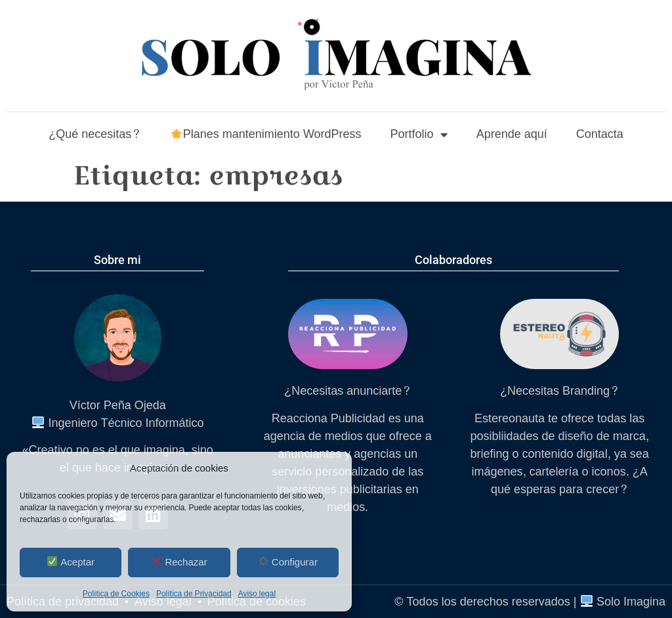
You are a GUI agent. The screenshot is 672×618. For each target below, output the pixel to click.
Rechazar (179, 563)
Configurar (288, 563)
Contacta (600, 134)
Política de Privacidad (194, 594)
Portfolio (419, 135)
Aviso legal (257, 594)
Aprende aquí (512, 134)
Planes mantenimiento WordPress (266, 134)
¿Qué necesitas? (94, 134)
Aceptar (71, 563)
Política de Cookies (116, 594)
